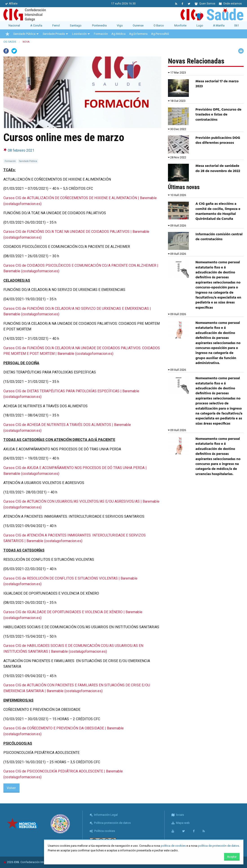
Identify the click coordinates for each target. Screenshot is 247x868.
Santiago (76, 25)
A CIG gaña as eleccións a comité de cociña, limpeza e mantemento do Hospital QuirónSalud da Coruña (218, 211)
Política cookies (102, 831)
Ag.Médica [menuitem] (118, 34)
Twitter (14, 51)
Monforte (180, 25)
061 (237, 25)
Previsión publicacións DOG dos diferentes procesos (218, 140)
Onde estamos (230, 4)
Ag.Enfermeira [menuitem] (138, 34)
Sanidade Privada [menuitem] (54, 34)
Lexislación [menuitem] (79, 34)
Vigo (120, 25)
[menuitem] (7, 34)
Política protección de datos (110, 823)
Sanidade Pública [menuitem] (24, 34)
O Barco (159, 25)
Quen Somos (205, 4)
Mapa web (181, 823)
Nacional (14, 25)
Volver (11, 788)
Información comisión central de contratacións (219, 237)
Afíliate (11, 4)
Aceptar (232, 857)
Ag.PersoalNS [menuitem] (160, 34)
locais (178, 815)
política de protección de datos (218, 846)
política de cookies (173, 846)
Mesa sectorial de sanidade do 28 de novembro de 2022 (218, 168)
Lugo (200, 25)
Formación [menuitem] (101, 34)
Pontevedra (99, 25)
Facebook (6, 51)
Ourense (138, 25)
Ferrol (56, 25)
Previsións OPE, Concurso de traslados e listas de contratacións (219, 115)
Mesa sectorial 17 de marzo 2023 (217, 84)
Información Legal (104, 815)
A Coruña (36, 25)
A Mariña (219, 25)
